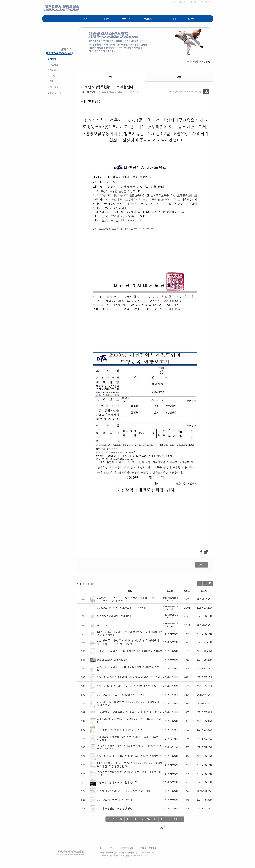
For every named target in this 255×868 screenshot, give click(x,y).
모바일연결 (193, 2)
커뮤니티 (172, 19)
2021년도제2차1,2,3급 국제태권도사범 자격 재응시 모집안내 (129, 677)
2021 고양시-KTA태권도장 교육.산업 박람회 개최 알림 (125, 686)
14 (135, 819)
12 (121, 819)
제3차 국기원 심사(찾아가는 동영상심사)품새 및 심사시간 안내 (129, 719)
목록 (179, 77)
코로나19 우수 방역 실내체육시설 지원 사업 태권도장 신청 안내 (130, 712)
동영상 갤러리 (54, 92)
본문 (111, 77)
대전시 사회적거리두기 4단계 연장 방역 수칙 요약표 (124, 791)
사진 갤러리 (53, 87)
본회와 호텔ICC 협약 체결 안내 (113, 660)
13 (128, 819)
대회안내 (52, 81)
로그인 (173, 2)
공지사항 (52, 59)
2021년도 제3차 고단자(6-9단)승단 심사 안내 (121, 695)
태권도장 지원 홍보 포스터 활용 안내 (116, 782)
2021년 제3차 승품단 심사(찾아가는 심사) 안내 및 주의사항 (128, 756)
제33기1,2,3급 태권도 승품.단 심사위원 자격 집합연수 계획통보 (130, 651)
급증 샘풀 (102, 625)
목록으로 (202, 565)
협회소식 (107, 19)
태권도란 (191, 19)
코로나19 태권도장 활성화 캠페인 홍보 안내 (119, 730)
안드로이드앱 (206, 2)
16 (148, 819)
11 (114, 819)
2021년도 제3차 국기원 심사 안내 (114, 800)
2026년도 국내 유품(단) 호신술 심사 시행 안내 (121, 608)
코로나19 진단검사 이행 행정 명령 (115, 808)
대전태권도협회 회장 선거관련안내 (115, 616)
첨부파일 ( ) (91, 102)
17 (155, 819)
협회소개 (87, 19)
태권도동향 (53, 65)
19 (169, 819)
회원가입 (182, 2)
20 (175, 819)
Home (189, 62)
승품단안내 (127, 19)
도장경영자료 (150, 19)
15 (142, 819)
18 (162, 819)
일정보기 (52, 70)
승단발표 (52, 76)
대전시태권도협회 (88, 92)
